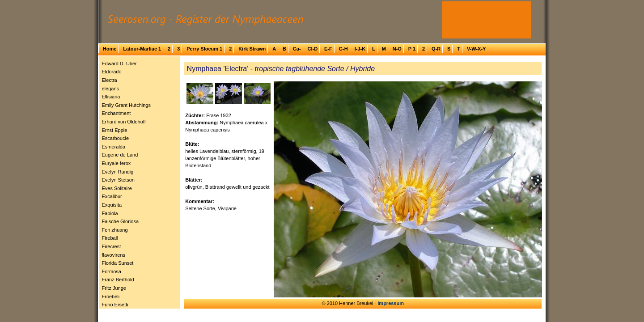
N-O (397, 49)
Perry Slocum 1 (204, 49)
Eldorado (112, 72)
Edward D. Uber (119, 64)
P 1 (412, 49)
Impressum (391, 303)
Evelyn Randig (118, 172)
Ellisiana (111, 97)
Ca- (297, 49)
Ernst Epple (115, 130)
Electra (110, 80)
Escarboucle (116, 138)
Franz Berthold (118, 280)
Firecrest (112, 246)
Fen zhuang (115, 230)
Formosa (112, 271)
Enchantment (117, 113)
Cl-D (312, 49)
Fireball (110, 238)
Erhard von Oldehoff (124, 122)
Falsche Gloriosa (121, 221)
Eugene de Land (120, 155)
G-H (343, 49)
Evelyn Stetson (118, 180)
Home (110, 49)
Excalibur (112, 196)
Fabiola (110, 213)
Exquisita (112, 205)
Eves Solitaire (117, 188)
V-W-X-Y (477, 49)
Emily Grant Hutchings (126, 105)
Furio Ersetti (115, 305)
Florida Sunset (118, 263)
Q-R (436, 49)
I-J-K (360, 49)
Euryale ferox (117, 163)
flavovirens (114, 255)
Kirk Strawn (252, 49)
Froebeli (111, 297)
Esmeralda (114, 147)
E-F (328, 49)
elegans (111, 89)
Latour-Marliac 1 (142, 49)
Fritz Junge (114, 288)
